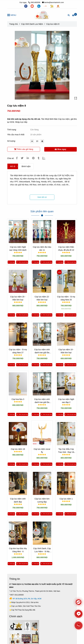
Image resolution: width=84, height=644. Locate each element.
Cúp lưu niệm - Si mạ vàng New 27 (18, 351)
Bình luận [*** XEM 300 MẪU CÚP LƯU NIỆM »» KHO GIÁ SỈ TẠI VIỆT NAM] (26, 166)
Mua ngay (60, 149)
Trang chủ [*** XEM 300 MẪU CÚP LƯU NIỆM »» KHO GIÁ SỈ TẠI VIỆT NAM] (14, 24)
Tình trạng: (12, 130)
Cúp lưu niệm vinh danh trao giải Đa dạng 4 (42, 351)
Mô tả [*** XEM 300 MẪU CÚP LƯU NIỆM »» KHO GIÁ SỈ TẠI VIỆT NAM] (13, 166)
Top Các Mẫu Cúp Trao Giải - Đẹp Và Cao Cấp (66, 451)
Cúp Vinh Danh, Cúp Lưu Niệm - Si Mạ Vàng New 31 (42, 550)
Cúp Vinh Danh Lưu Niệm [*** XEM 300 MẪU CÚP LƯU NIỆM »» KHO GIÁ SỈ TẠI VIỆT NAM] (32, 24)
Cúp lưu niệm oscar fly (42, 451)
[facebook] (26, 6)
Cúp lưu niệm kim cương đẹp (42, 500)
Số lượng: (12, 141)
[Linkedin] (28, 158)
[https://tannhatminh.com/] (45, 6)
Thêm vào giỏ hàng (24, 149)
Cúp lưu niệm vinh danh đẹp (18, 500)
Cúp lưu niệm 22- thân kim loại (42, 298)
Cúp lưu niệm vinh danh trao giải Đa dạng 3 (42, 401)
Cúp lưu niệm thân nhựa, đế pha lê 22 (66, 248)
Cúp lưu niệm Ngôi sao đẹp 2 (66, 401)
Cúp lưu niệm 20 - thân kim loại (18, 298)
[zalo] (39, 6)
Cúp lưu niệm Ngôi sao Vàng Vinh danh (18, 248)
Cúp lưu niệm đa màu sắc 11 (42, 248)
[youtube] (33, 6)
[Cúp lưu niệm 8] (42, 15)
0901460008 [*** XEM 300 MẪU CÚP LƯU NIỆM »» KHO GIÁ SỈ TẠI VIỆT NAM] (34, 2)
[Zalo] (46, 158)
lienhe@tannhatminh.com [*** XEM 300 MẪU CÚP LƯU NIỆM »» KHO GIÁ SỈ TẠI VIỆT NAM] (53, 2)
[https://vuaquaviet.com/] (58, 6)
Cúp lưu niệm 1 (66, 499)
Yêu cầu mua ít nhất (16, 135)
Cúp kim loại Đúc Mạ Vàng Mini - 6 (18, 550)
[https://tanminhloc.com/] (52, 6)
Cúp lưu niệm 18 (18, 449)
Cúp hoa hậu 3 (18, 399)
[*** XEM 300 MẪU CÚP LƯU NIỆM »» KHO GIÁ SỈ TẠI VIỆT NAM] (75, 15)
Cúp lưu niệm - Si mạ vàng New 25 (66, 298)
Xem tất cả (42, 197)
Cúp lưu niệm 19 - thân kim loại (66, 351)
